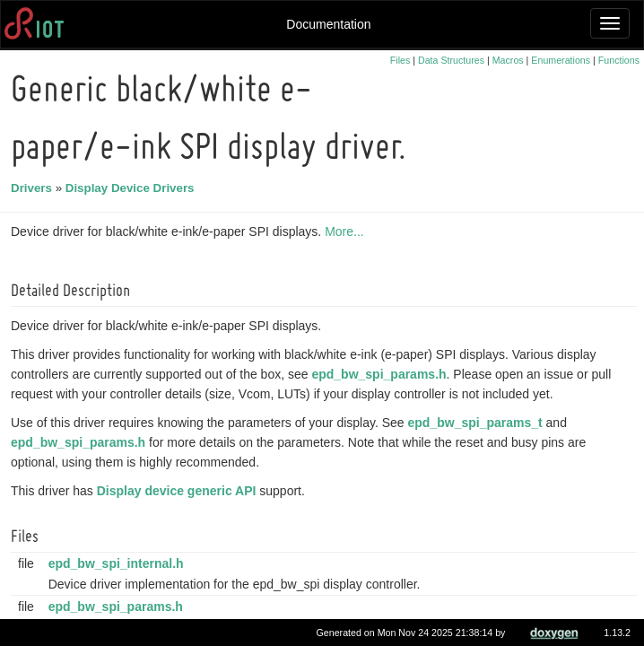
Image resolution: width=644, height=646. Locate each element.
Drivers (34, 188)
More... (347, 231)
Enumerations (561, 60)
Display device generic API (179, 491)
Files (400, 60)
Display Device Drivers (133, 188)
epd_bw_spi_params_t (478, 423)
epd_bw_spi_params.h (381, 374)
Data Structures (451, 60)
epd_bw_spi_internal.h (119, 563)
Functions (619, 60)
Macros (508, 60)
